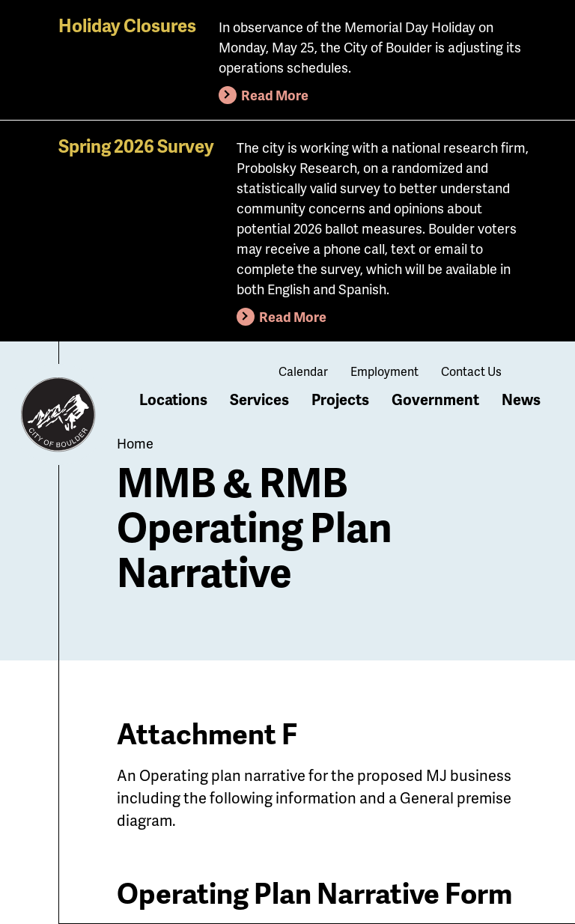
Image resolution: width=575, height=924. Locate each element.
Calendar (303, 371)
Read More (275, 95)
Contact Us (471, 371)
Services (259, 399)
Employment (384, 371)
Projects (340, 399)
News (521, 399)
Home (135, 443)
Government (435, 399)
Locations (173, 399)
